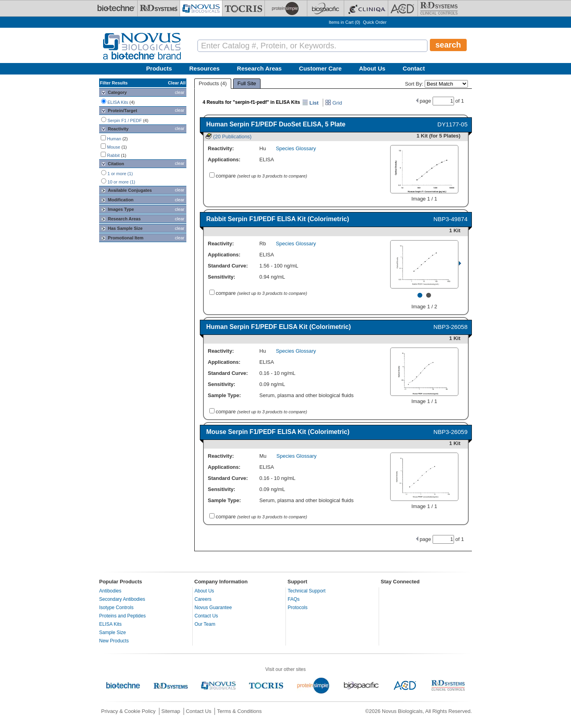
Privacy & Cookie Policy (128, 711)
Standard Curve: (228, 266)
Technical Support (307, 591)
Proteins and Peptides (122, 616)
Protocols (298, 608)
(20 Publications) (228, 137)
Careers (203, 599)
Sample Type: (224, 395)
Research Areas (260, 68)
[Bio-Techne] (116, 8)
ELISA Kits (110, 624)
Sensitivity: (221, 277)
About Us (372, 68)
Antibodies (110, 591)
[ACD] (403, 8)
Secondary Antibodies (122, 599)
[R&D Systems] (159, 8)
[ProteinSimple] (286, 8)
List (310, 103)
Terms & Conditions (239, 711)
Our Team (205, 624)
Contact (414, 68)
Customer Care (320, 68)
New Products (114, 641)
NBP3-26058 (450, 327)
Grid (334, 103)
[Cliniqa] (366, 8)
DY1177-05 (452, 124)
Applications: (224, 160)
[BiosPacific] (326, 8)
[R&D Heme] (439, 8)
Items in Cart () (344, 22)
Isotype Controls (116, 608)
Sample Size (112, 632)
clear (180, 92)
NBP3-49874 (450, 219)
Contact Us (206, 616)
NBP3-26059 (450, 432)
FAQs (294, 599)
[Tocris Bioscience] (243, 8)
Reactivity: (221, 148)
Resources (204, 68)
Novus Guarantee (213, 608)
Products (159, 68)
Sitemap (171, 711)
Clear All (177, 83)
